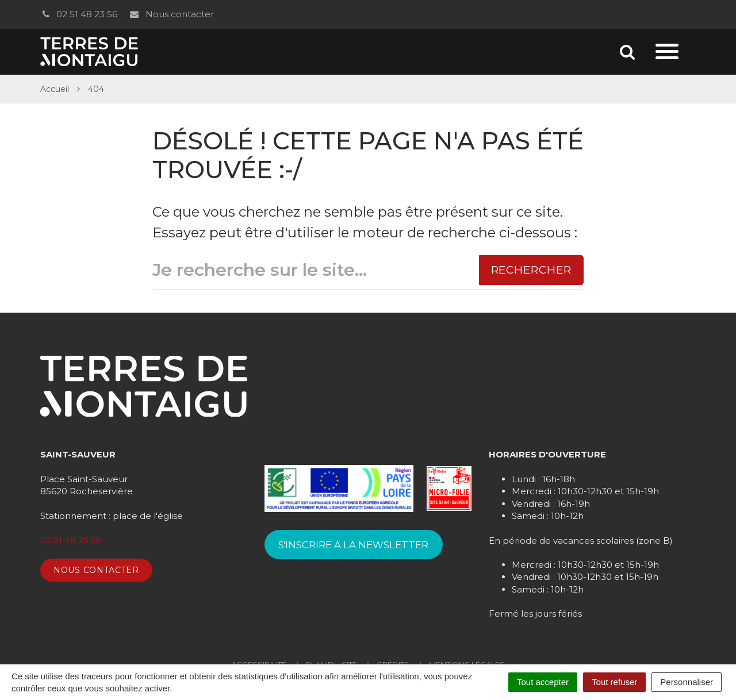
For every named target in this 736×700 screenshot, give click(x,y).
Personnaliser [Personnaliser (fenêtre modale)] (687, 682)
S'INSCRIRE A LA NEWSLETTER (353, 545)
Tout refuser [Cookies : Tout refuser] (614, 682)
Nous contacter (171, 14)
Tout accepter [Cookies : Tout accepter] (543, 682)
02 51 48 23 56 (79, 14)
